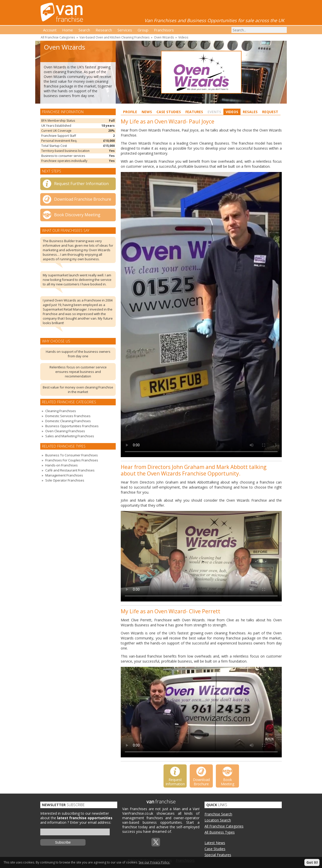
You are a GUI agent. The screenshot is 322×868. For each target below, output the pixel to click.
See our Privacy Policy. (154, 862)
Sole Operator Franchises (65, 480)
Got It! (312, 862)
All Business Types (220, 832)
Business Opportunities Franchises (72, 426)
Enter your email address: (91, 822)
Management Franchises (64, 475)
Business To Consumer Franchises (72, 455)
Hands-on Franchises (62, 465)
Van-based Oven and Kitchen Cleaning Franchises (114, 37)
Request (270, 112)
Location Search (218, 820)
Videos (183, 37)
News (147, 112)
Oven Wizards (164, 37)
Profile (130, 112)
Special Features (218, 855)
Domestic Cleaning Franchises (68, 421)
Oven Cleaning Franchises (65, 431)
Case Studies (169, 112)
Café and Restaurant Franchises (70, 470)
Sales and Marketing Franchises (70, 436)
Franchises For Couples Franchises (72, 460)
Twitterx (156, 842)
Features (194, 112)
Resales (250, 112)
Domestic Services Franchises (68, 416)
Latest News (215, 843)
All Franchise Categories (58, 37)
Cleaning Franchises (61, 411)
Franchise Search (218, 814)
